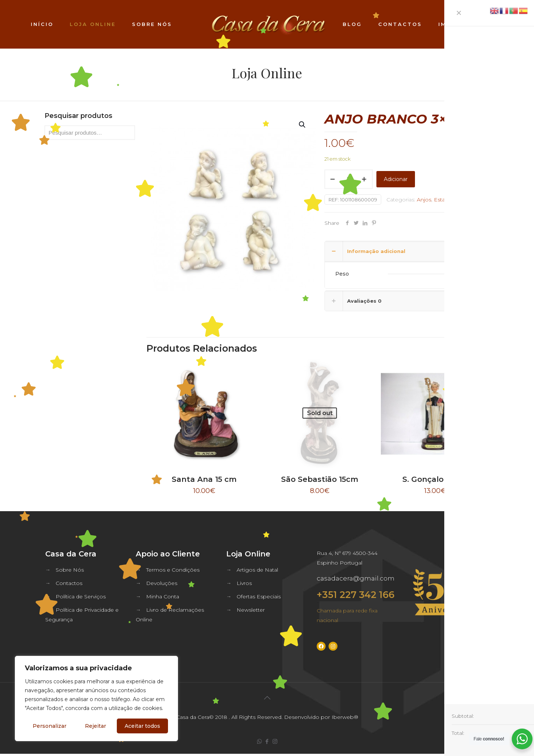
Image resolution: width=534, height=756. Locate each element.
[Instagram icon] (275, 741)
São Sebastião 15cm (320, 479)
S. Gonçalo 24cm (435, 479)
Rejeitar (95, 726)
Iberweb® (345, 717)
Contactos (69, 583)
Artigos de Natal (257, 570)
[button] (303, 125)
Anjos (424, 200)
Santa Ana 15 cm (204, 479)
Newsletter (251, 610)
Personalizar (50, 726)
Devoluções (162, 583)
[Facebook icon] (267, 741)
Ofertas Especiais (259, 596)
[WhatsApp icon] (259, 741)
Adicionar (396, 179)
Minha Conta (163, 596)
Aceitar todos (142, 726)
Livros (244, 583)
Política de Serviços (81, 596)
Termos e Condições (173, 570)
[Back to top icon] (267, 698)
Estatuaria (446, 200)
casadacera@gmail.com (356, 578)
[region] (96, 699)
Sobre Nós (70, 570)
